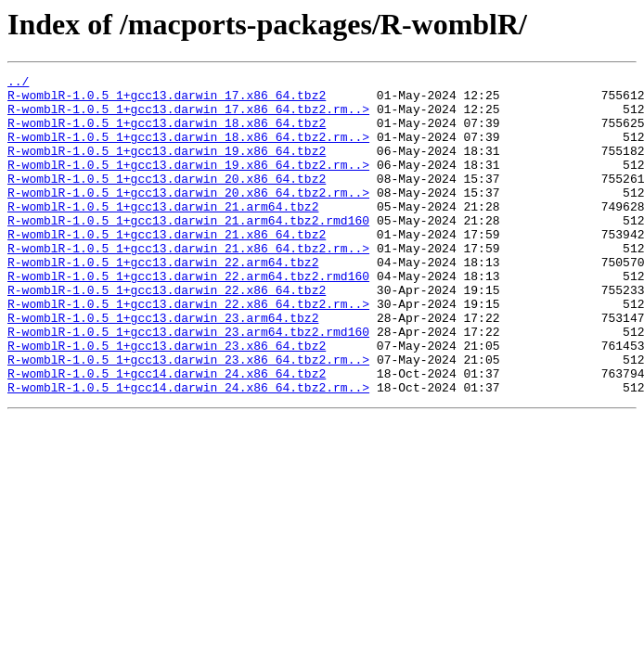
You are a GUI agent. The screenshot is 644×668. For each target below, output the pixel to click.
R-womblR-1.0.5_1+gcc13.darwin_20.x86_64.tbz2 (167, 200)
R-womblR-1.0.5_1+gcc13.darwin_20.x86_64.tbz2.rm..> (188, 217)
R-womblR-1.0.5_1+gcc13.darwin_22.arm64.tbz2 (163, 301)
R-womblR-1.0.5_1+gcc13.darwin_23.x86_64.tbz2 (167, 401)
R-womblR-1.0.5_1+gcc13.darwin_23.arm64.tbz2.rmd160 (188, 384)
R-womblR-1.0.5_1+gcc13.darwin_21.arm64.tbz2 (163, 234)
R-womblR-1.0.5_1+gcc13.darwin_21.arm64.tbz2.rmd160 (188, 250)
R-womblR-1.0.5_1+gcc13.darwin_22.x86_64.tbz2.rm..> (188, 351)
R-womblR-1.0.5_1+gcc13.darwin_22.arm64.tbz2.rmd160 (188, 317)
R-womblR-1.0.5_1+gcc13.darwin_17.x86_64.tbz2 (167, 100)
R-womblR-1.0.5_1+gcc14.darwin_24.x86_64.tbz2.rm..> (188, 451)
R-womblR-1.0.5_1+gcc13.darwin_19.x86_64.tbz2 (167, 167)
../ (18, 83)
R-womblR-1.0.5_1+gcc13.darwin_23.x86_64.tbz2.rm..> (188, 417)
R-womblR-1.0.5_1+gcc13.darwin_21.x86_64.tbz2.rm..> (188, 284)
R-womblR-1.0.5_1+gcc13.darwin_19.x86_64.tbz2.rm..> (188, 184)
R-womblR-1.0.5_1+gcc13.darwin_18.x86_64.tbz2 (167, 134)
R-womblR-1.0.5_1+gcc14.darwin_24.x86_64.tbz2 (167, 434)
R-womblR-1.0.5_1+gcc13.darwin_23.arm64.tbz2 (163, 367)
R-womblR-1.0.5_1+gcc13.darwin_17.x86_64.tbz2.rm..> (188, 117)
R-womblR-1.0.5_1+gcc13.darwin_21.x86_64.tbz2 (167, 267)
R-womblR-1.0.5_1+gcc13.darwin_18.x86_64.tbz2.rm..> (188, 150)
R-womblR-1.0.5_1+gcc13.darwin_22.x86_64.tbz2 (167, 334)
